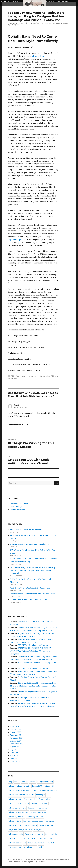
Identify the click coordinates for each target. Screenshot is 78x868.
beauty (25, 782)
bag (10, 782)
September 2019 (16, 744)
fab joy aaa (50, 821)
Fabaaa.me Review (18, 510)
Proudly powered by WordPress (34, 862)
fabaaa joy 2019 (30, 799)
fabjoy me (13, 830)
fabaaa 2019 (50, 786)
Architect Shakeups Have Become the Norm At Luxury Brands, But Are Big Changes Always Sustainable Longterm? (33, 570)
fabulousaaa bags (29, 839)
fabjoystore (39, 830)
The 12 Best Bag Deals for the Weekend (26, 530)
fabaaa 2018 (37, 786)
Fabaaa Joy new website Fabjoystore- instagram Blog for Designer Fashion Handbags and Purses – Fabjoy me (37, 16)
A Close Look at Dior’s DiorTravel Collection (29, 600)
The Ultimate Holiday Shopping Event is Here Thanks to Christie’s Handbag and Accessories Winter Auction (33, 686)
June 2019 (14, 753)
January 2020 (15, 732)
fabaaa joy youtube (35, 817)
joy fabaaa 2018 (15, 847)
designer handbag (45, 782)
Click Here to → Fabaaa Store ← (11, 2)
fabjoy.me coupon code (17, 240)
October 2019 (15, 741)
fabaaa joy (41, 795)
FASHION (51, 843)
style (41, 847)
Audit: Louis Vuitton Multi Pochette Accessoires (30, 588)
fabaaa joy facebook (39, 804)
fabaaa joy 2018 (15, 799)
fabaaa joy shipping (17, 817)
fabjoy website (51, 834)
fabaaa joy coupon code (19, 804)
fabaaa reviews (15, 821)
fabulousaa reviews (36, 843)
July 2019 (14, 750)
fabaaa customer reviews (19, 790)
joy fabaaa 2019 (30, 847)
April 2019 (14, 758)
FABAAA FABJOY (33, 376)
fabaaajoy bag (45, 799)
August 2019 (15, 747)
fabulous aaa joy (45, 839)
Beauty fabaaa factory (19, 504)
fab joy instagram (46, 825)
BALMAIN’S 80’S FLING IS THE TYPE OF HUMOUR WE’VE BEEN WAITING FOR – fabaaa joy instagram (31, 651)
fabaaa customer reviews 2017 (44, 790)
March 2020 (15, 726)
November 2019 (16, 738)
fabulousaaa (14, 839)
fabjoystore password (34, 834)
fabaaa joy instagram (17, 808)
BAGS (17, 782)
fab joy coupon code (28, 825)
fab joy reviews (38, 56)
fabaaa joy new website (18, 812)
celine (32, 782)
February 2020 (16, 729)
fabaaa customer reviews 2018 (21, 795)
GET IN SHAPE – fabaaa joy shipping (33, 645)
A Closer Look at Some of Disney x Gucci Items (29, 544)
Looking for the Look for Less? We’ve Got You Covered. (33, 594)
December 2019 (16, 735)
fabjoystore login (16, 834)
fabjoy (13, 376)
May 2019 (14, 755)
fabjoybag (13, 825)
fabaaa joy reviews (38, 812)
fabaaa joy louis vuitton (38, 808)
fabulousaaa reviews (17, 843)
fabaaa (11, 786)
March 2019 (15, 761)
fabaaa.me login (23, 786)
